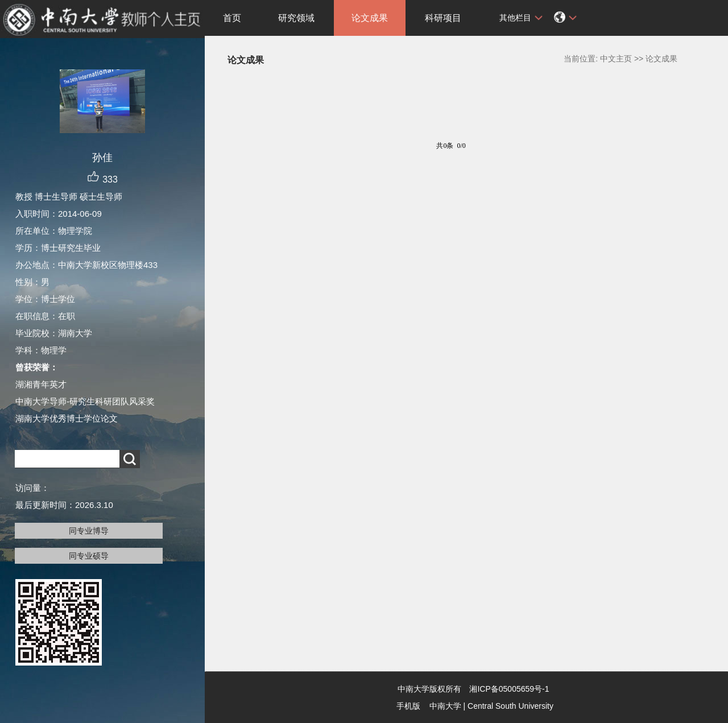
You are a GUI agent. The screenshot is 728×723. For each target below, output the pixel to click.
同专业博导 (89, 531)
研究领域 (296, 18)
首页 (232, 18)
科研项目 (443, 18)
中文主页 (616, 59)
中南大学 (445, 706)
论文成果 (370, 18)
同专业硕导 (89, 556)
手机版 (408, 706)
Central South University (510, 706)
